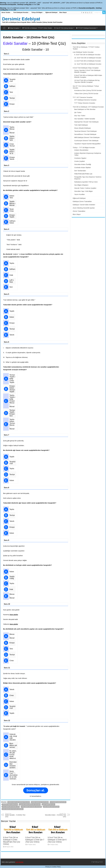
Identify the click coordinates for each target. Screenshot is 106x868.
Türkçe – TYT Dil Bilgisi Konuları (84, 148)
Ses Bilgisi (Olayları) (81, 185)
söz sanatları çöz (49, 804)
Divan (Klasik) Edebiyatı (83, 128)
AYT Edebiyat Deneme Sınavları (85, 100)
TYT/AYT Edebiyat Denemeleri (86, 28)
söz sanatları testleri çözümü (13, 809)
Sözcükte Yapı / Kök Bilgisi (83, 191)
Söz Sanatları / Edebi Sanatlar (85, 119)
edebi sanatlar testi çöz (40, 802)
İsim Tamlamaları (80, 171)
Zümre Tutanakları (79, 211)
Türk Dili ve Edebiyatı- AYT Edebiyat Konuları (88, 107)
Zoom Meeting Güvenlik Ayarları (84, 208)
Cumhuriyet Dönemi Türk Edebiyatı (86, 141)
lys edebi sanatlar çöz (58, 802)
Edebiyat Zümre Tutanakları (82, 201)
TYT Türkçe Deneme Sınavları (85, 103)
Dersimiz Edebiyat (21, 19)
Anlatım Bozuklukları (81, 150)
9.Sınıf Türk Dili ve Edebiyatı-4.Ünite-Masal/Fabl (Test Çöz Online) (12, 841)
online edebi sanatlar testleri (30, 804)
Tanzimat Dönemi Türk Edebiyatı (86, 131)
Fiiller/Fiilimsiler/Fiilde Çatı (83, 174)
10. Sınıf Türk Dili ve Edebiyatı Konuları (88, 58)
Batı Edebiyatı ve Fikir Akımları (85, 109)
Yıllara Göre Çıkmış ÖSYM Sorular (86, 94)
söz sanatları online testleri (32, 807)
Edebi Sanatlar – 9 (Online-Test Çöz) (16, 815)
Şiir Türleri (78, 112)
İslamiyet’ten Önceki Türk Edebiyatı (86, 122)
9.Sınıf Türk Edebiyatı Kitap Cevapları (86, 68)
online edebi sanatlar (10, 804)
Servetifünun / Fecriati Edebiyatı (85, 134)
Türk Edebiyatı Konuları (21, 12)
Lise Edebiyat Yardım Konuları (83, 52)
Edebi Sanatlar (15, 43)
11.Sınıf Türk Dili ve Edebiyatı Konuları (88, 61)
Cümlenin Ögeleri (80, 158)
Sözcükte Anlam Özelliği (83, 164)
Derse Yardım (6, 12)
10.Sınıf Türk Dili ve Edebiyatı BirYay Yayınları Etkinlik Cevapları (87, 81)
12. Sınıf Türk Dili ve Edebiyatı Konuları (88, 64)
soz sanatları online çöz (11, 807)
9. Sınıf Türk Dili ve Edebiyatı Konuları (87, 55)
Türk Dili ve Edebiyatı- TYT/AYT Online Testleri (37, 28)
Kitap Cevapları (14, 28)
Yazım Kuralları (80, 194)
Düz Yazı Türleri (80, 116)
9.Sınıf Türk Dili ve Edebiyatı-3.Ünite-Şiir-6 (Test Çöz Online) (57, 840)
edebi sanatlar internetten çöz (19, 802)
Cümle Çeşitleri (80, 161)
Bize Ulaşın (63, 12)
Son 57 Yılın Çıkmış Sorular (64, 28)
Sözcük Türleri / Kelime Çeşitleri (85, 188)
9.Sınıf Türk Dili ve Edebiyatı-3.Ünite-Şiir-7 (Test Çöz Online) (35, 840)
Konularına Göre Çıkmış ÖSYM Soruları (88, 90)
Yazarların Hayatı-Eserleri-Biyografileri (87, 144)
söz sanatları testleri (51, 807)
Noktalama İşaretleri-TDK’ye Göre (86, 182)
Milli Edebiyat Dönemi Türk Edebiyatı (87, 137)
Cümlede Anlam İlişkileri (83, 167)
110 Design (19, 862)
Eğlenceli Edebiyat (51, 12)
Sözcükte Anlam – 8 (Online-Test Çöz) (55, 815)
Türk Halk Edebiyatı (81, 125)
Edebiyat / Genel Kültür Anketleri (84, 205)
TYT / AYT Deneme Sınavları (83, 97)
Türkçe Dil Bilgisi (37, 12)
